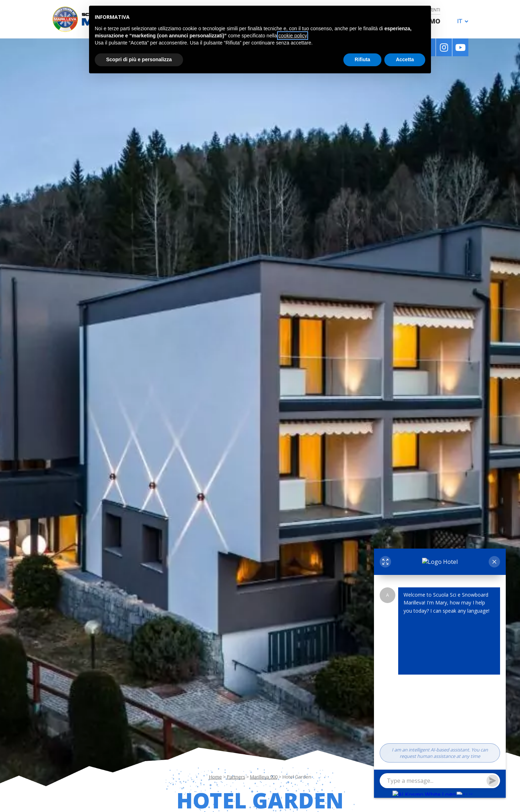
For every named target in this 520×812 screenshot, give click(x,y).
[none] (461, 21)
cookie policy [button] (293, 36)
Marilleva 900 (264, 777)
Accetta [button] (405, 59)
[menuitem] (461, 21)
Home (215, 777)
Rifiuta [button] (363, 59)
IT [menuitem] (460, 21)
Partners (236, 777)
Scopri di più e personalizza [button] (139, 59)
